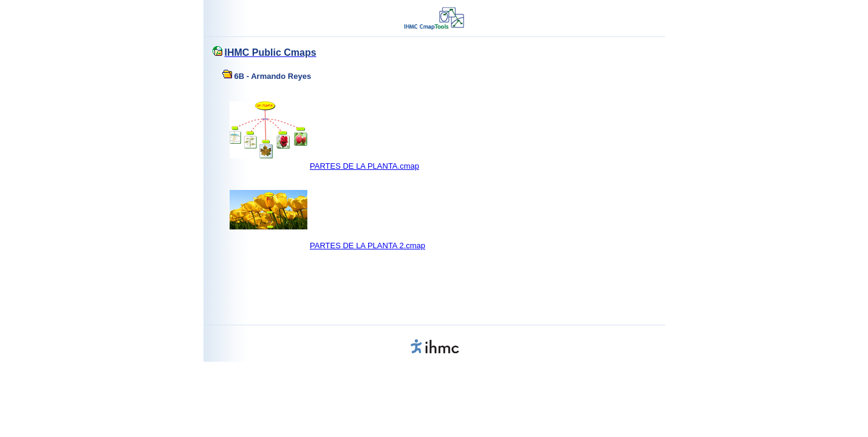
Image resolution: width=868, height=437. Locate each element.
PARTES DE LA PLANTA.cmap (364, 166)
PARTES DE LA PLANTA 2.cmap (367, 246)
